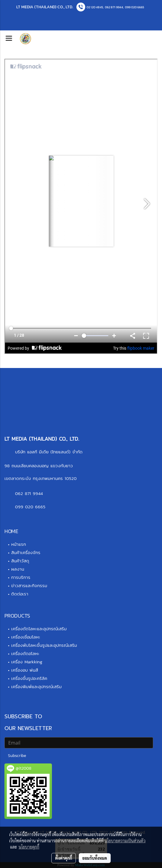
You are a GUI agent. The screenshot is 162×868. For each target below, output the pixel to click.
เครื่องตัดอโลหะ (25, 653)
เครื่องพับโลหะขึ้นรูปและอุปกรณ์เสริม (44, 645)
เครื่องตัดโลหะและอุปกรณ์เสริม (39, 629)
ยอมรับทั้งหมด (95, 858)
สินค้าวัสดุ (20, 561)
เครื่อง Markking (27, 662)
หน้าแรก (19, 544)
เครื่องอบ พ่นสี (25, 670)
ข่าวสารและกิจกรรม (29, 586)
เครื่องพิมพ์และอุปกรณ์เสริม (36, 687)
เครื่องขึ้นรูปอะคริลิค (29, 678)
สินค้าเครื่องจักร (26, 552)
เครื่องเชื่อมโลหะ (26, 637)
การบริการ (21, 577)
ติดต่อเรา (20, 594)
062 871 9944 (114, 7)
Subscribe (17, 756)
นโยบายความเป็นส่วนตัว (125, 841)
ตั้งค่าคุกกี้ (64, 858)
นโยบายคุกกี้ (29, 847)
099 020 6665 (134, 7)
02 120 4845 (95, 7)
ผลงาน (18, 569)
